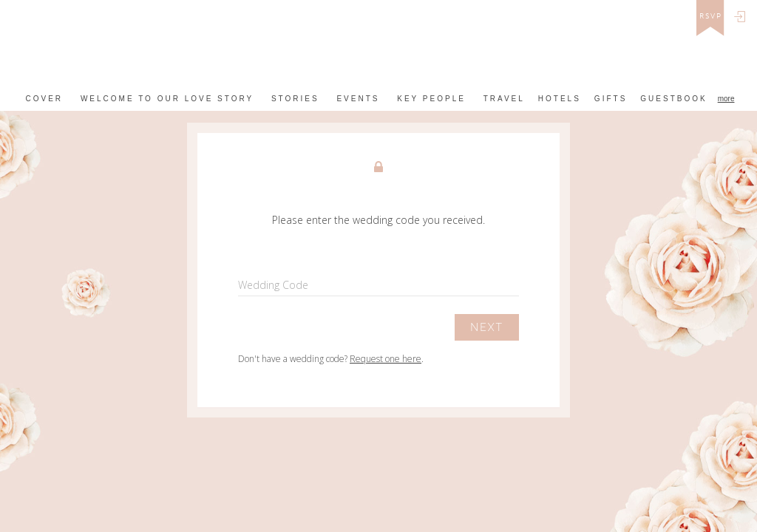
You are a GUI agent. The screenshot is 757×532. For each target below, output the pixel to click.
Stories (295, 99)
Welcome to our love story (167, 99)
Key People (431, 99)
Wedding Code (273, 285)
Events (358, 99)
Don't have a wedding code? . (331, 359)
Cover (45, 99)
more (726, 99)
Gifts (611, 99)
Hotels (560, 99)
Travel (504, 99)
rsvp (711, 16)
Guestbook (673, 99)
